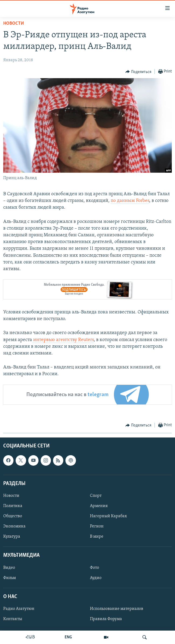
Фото (94, 567)
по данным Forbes (130, 201)
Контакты (13, 619)
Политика (13, 506)
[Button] (138, 72)
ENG (68, 637)
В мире (97, 537)
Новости (14, 23)
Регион (97, 526)
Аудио (96, 578)
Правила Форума (106, 619)
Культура (12, 537)
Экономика (14, 526)
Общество (13, 516)
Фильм (10, 578)
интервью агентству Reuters (63, 340)
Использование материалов (117, 609)
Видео (9, 567)
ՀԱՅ (30, 637)
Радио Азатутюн (19, 609)
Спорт (96, 496)
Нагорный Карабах (108, 516)
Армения (99, 506)
